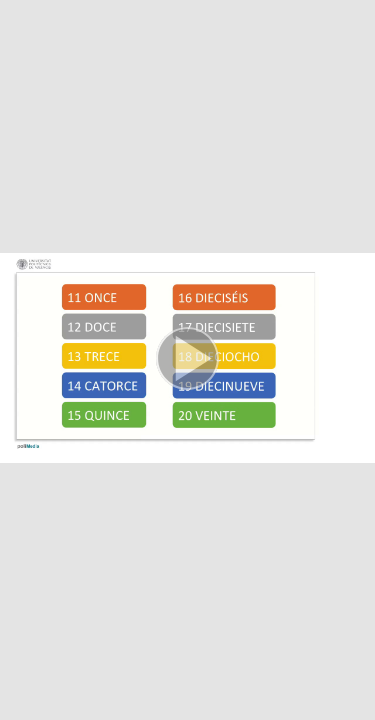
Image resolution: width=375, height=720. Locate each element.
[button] (187, 360)
